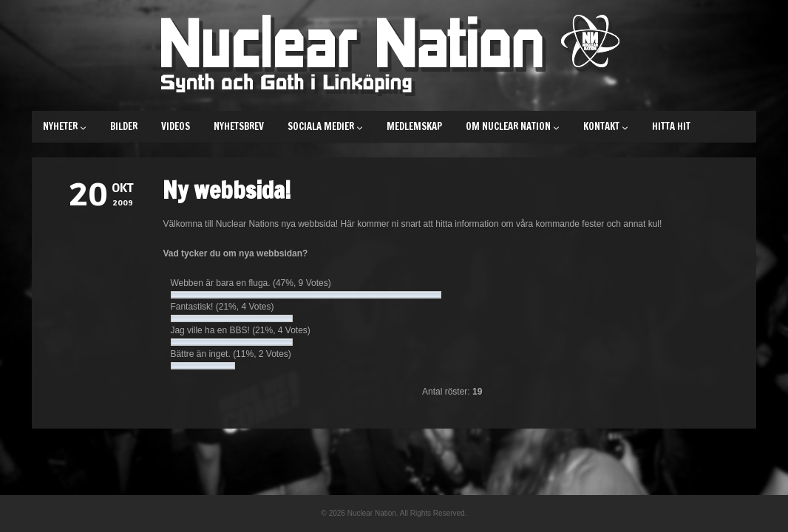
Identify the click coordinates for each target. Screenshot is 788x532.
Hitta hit (671, 126)
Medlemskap (414, 126)
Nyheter (65, 126)
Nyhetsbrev (239, 126)
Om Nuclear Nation (513, 126)
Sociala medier (325, 126)
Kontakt (606, 126)
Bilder (124, 126)
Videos (176, 126)
